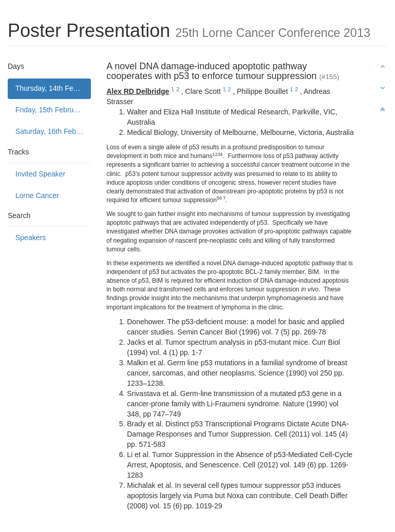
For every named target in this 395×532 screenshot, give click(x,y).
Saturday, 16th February (53, 131)
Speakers (31, 238)
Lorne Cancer (37, 195)
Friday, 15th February (50, 110)
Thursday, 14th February (53, 88)
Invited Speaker (40, 174)
